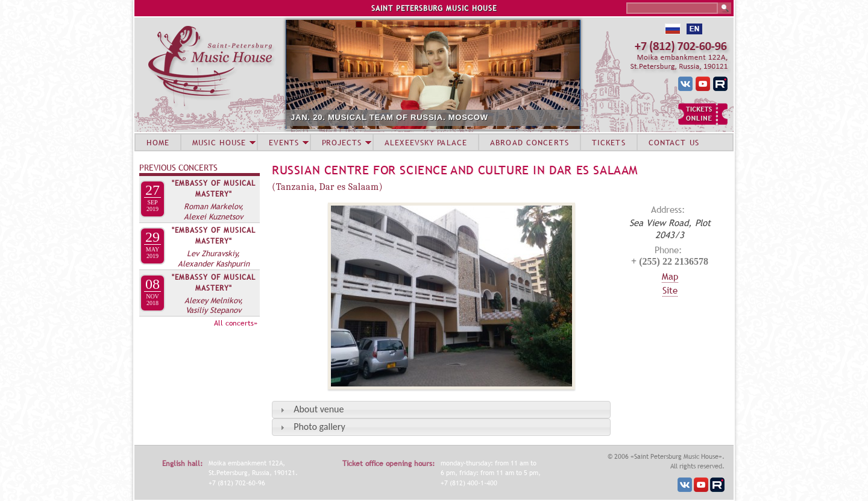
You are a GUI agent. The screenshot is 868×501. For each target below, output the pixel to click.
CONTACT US (674, 142)
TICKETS (609, 142)
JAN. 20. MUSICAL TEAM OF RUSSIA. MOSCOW (389, 117)
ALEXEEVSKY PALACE (426, 142)
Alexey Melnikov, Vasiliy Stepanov (214, 305)
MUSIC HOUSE (219, 142)
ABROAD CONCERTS (530, 142)
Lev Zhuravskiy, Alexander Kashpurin (214, 258)
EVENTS (284, 142)
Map (670, 276)
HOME (158, 142)
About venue (319, 409)
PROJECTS (342, 142)
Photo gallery (319, 427)
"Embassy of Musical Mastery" (214, 189)
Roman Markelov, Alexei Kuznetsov (214, 211)
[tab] (441, 410)
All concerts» (236, 323)
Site (670, 290)
